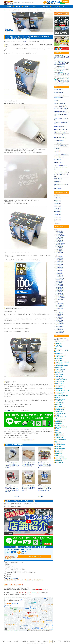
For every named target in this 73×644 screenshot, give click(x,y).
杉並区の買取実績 (59, 274)
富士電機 (57, 429)
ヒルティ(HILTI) (59, 406)
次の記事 (40, 496)
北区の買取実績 (59, 272)
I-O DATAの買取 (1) (58, 143)
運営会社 (55, 640)
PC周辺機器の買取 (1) (59, 140)
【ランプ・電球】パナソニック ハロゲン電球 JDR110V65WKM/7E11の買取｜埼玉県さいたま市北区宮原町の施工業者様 (12, 481)
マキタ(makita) (59, 461)
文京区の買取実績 (59, 284)
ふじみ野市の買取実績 (60, 243)
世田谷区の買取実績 (60, 278)
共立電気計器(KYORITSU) (61, 427)
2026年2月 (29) (57, 201)
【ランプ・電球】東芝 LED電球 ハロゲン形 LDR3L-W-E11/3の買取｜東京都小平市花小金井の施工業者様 (28, 480)
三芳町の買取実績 (59, 245)
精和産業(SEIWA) (59, 367)
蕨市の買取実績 (59, 249)
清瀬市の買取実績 (59, 299)
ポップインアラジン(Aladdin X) (62, 362)
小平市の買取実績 (59, 293)
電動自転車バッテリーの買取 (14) (61, 112)
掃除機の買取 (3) (58, 182)
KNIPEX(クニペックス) (60, 387)
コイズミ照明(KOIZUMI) (60, 413)
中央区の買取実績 (59, 290)
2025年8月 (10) (57, 217)
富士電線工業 (58, 447)
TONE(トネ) (58, 397)
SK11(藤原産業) (59, 401)
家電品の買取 (61, 55)
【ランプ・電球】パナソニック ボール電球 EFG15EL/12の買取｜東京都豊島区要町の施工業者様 (45, 457)
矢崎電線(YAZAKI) (59, 450)
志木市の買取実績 (59, 239)
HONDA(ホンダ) (59, 376)
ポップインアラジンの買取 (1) (61, 138)
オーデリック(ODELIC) (60, 420)
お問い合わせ (65, 1)
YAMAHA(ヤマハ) (59, 353)
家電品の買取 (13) (58, 179)
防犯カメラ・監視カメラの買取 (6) (61, 172)
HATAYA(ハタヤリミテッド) (61, 380)
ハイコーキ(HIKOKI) (60, 457)
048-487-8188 (18, 553)
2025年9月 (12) (57, 214)
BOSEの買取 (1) (58, 151)
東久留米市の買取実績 (60, 298)
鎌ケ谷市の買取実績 (60, 331)
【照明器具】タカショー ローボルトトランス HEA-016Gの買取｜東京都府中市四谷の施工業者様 (62, 75)
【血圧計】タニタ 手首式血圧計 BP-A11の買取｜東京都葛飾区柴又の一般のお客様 (61, 58)
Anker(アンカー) (59, 359)
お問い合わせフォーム (43, 553)
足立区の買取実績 (59, 280)
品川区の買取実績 (59, 263)
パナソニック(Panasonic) (61, 459)
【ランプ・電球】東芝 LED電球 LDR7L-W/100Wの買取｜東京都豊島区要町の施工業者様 (28, 457)
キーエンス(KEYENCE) (60, 445)
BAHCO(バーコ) (59, 452)
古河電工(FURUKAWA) (60, 448)
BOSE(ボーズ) (58, 343)
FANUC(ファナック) (60, 434)
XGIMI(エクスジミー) (60, 357)
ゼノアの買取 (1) (58, 160)
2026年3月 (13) (57, 198)
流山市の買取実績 (59, 328)
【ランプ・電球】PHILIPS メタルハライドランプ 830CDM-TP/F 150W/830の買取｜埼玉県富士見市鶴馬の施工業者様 (45, 480)
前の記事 (17, 496)
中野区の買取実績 (59, 286)
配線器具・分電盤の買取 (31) (60, 106)
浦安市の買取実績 (59, 325)
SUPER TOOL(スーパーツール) (62, 390)
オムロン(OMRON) (59, 438)
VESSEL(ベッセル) (59, 385)
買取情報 (15, 10)
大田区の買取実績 (59, 267)
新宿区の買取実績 (59, 261)
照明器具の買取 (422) (59, 89)
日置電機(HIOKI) (59, 422)
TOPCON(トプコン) (60, 425)
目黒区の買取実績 (59, 281)
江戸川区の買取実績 (60, 269)
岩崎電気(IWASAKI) (60, 410)
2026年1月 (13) (57, 203)
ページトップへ (68, 641)
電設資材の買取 (61, 61)
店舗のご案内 (19, 640)
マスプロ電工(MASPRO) (61, 439)
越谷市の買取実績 (59, 252)
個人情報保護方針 (62, 640)
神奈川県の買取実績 (60, 304)
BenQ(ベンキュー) (59, 360)
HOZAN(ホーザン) (59, 389)
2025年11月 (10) (58, 209)
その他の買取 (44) (58, 188)
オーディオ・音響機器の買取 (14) (61, 146)
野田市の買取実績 (59, 329)
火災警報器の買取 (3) (59, 162)
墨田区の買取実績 (59, 292)
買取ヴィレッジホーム (8, 10)
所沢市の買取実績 (59, 242)
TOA (56, 348)
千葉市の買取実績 (59, 317)
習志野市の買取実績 (60, 323)
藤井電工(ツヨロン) (59, 383)
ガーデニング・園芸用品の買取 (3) (61, 154)
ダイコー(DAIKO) (59, 371)
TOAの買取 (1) (57, 149)
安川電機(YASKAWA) (60, 436)
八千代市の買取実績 (60, 333)
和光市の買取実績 (59, 237)
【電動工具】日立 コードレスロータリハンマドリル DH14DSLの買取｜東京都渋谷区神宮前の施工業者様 (62, 69)
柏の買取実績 (58, 316)
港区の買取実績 (59, 283)
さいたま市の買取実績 (60, 236)
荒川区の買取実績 (59, 271)
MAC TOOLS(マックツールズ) (62, 396)
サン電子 (57, 431)
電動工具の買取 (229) (59, 98)
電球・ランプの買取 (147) (60, 95)
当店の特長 (9, 7)
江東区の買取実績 (59, 264)
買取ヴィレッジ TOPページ (28, 440)
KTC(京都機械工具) (59, 403)
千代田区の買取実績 (60, 289)
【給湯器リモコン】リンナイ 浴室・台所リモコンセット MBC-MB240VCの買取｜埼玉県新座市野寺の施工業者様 (62, 63)
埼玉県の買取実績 (59, 231)
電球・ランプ (20, 10)
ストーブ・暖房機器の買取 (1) (61, 165)
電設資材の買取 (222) (59, 92)
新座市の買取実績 (59, 240)
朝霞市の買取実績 (59, 233)
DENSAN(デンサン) (59, 382)
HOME (9, 640)
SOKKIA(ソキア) (59, 424)
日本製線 (57, 415)
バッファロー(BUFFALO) (61, 355)
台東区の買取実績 (59, 277)
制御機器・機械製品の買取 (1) (61, 127)
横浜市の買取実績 (59, 308)
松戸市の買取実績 (59, 314)
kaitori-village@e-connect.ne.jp (12, 577)
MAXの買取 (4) (57, 100)
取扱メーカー (36, 7)
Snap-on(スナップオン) (60, 399)
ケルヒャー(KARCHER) (60, 369)
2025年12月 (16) (58, 206)
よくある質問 (44, 640)
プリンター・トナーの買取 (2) (61, 132)
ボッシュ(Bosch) (59, 462)
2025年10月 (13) (58, 212)
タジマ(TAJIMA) (59, 405)
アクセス (18, 7)
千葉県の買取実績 (59, 313)
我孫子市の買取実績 (60, 326)
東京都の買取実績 (59, 257)
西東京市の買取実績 (60, 296)
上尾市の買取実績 (59, 248)
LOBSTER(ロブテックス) (61, 392)
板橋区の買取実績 (59, 260)
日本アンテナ (58, 432)
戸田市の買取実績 (59, 234)
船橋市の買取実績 (59, 320)
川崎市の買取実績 (59, 307)
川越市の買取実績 (59, 251)
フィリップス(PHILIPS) (60, 408)
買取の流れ (46, 7)
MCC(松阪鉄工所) (59, 394)
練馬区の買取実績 (59, 258)
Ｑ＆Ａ (64, 7)
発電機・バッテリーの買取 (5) (61, 129)
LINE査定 (65, 4)
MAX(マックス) (59, 455)
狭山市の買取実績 (59, 246)
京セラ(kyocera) (59, 454)
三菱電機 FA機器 (59, 443)
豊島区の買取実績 (59, 287)
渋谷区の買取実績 (59, 275)
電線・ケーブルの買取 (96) (60, 103)
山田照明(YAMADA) (60, 412)
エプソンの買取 (61, 78)
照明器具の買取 (61, 73)
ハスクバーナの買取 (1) (59, 157)
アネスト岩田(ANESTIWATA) (61, 366)
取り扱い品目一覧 (26, 640)
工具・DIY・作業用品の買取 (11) (61, 109)
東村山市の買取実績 (60, 295)
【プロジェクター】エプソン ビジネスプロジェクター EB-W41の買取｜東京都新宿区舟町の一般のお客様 (62, 82)
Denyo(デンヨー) (59, 374)
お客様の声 (55, 7)
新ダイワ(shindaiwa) (60, 373)
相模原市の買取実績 (60, 305)
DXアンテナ (58, 441)
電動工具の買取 (61, 67)
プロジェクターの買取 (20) (60, 135)
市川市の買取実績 (59, 319)
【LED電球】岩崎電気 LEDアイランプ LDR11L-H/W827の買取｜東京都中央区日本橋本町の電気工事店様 (12, 457)
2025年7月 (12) (57, 220)
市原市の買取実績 (59, 322)
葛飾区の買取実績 (59, 266)
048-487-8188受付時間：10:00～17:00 (52, 3)
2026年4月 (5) (57, 195)
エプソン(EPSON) (59, 364)
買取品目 (27, 7)
